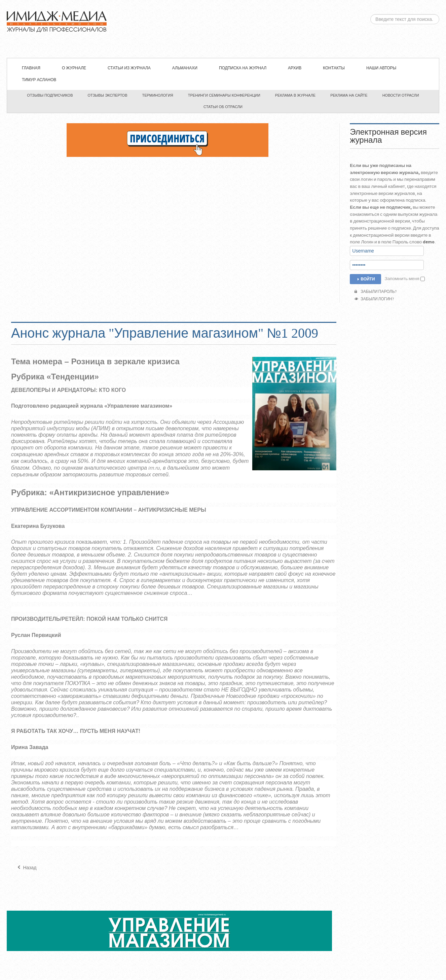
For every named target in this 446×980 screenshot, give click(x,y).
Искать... (370, 14)
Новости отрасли (401, 95)
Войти (365, 279)
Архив (295, 68)
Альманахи (185, 68)
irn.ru (154, 468)
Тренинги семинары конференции (224, 95)
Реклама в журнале (295, 95)
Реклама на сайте (349, 95)
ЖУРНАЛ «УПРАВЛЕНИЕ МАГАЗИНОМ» (223, 29)
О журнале (74, 68)
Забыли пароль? (376, 292)
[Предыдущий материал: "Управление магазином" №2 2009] (26, 868)
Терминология (158, 95)
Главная (31, 68)
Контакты (334, 68)
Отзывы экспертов (108, 95)
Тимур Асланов (39, 80)
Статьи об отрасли (223, 107)
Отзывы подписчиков (50, 95)
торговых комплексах (122, 455)
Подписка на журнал (243, 68)
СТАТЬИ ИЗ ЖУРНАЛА (129, 68)
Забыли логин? (374, 299)
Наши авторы (381, 68)
